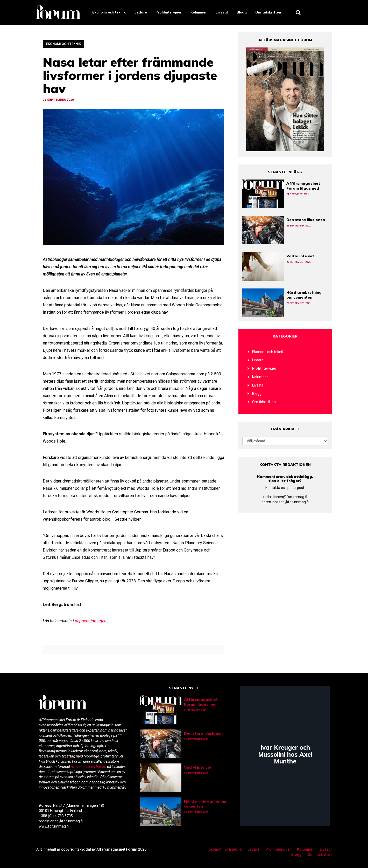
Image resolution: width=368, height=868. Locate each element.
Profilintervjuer (169, 12)
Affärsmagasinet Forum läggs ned (303, 186)
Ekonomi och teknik (109, 12)
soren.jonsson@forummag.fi (285, 502)
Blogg (242, 12)
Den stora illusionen (306, 220)
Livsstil (222, 12)
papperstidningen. (91, 621)
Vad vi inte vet (300, 256)
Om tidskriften (268, 12)
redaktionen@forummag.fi (285, 497)
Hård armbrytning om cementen (304, 295)
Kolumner (199, 12)
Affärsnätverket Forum (89, 767)
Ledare (141, 12)
